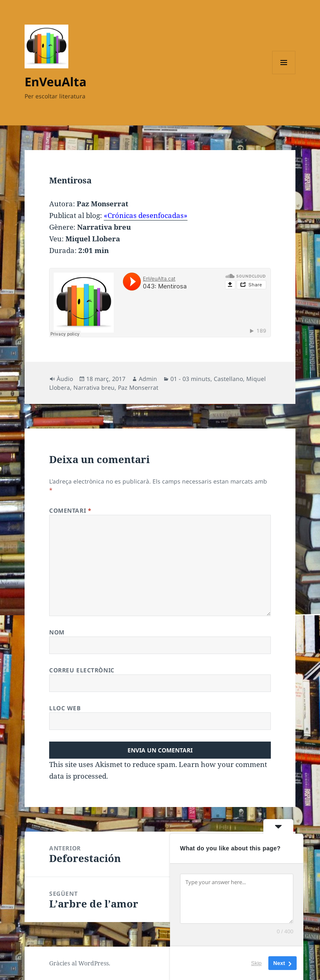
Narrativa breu (94, 387)
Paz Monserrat (138, 387)
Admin (148, 379)
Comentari (70, 510)
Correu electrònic (82, 670)
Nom (57, 632)
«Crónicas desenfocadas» (146, 215)
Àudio (65, 379)
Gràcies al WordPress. (80, 963)
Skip (256, 963)
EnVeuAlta (56, 81)
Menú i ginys (284, 74)
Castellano (228, 379)
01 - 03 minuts (190, 379)
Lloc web (65, 708)
